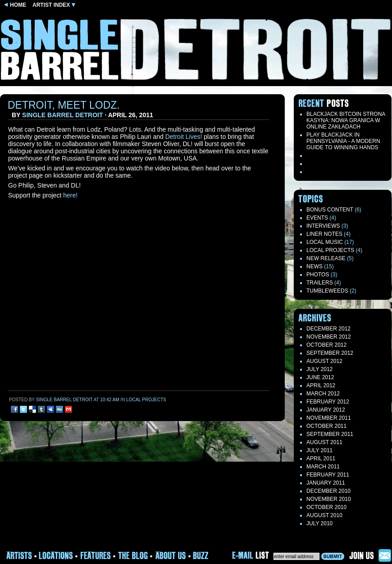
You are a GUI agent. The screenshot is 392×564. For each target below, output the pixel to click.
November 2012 (329, 337)
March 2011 (323, 467)
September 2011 (330, 434)
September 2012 (330, 353)
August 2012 (324, 361)
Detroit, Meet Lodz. (64, 105)
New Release (326, 258)
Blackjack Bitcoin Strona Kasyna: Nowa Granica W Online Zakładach (346, 120)
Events (317, 218)
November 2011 (329, 418)
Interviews (323, 226)
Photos (318, 275)
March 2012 (323, 394)
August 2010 (324, 515)
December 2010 (328, 491)
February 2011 (328, 475)
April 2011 (321, 459)
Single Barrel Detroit (62, 115)
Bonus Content (330, 210)
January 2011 (326, 483)
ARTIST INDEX (54, 5)
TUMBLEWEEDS (327, 291)
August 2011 (324, 442)
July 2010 (319, 523)
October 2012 (326, 345)
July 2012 (319, 369)
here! (70, 195)
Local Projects (146, 400)
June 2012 (320, 377)
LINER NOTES (324, 234)
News (315, 266)
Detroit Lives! (184, 137)
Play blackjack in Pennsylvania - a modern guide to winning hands (343, 141)
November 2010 (329, 499)
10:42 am (109, 400)
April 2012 (321, 385)
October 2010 (326, 507)
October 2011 (326, 426)
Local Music (325, 242)
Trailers (320, 283)
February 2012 (328, 402)
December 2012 (328, 329)
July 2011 (319, 450)
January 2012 (326, 410)
